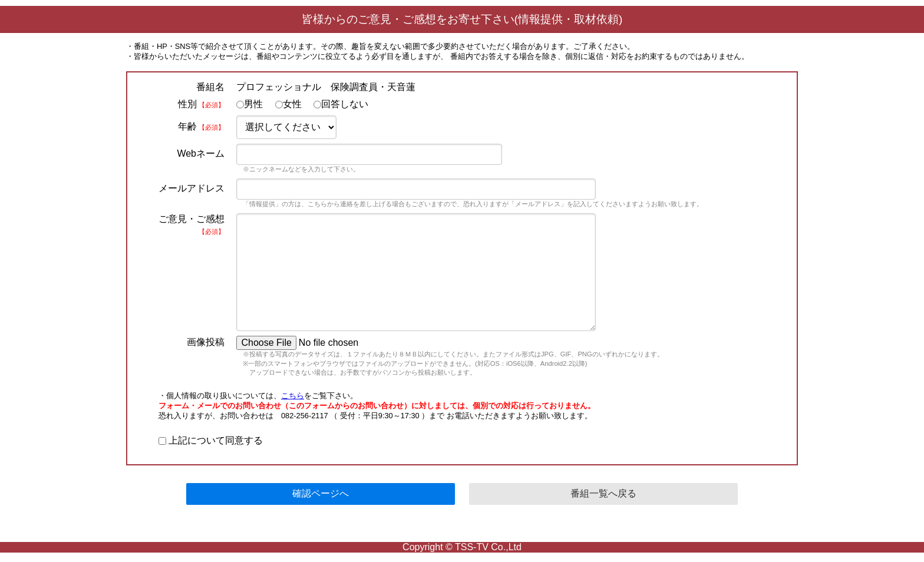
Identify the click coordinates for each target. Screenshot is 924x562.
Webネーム (201, 153)
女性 (288, 104)
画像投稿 (206, 342)
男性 (250, 104)
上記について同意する (211, 440)
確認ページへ (321, 493)
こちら (293, 396)
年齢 (201, 126)
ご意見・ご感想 (192, 224)
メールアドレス (192, 188)
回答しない (341, 104)
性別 (201, 104)
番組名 (210, 87)
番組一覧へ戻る (603, 493)
